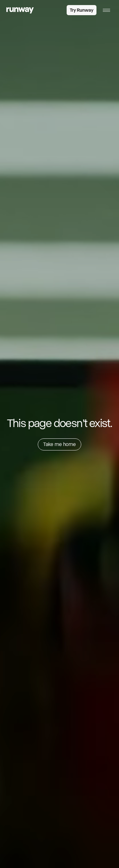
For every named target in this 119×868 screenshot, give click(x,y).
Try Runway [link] (82, 10)
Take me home (60, 444)
